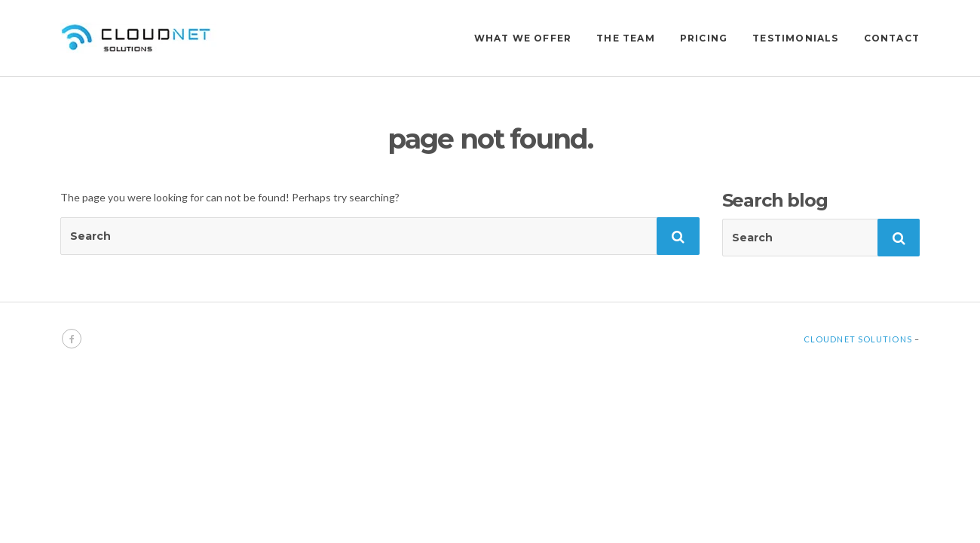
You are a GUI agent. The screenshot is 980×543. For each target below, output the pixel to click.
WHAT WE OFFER (523, 38)
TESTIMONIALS (795, 38)
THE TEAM (626, 38)
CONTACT (892, 38)
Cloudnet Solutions (858, 339)
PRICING (704, 38)
